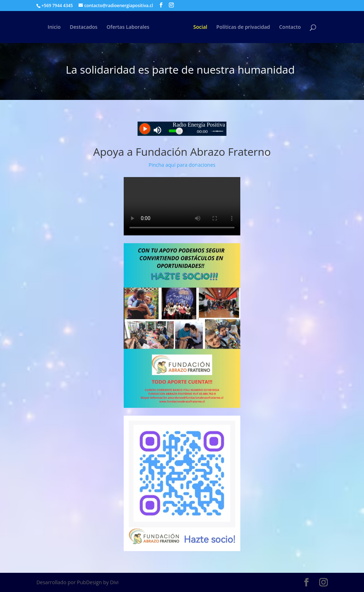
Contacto (290, 27)
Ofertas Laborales (128, 27)
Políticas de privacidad (243, 27)
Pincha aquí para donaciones (182, 165)
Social (200, 27)
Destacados (84, 27)
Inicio (54, 27)
